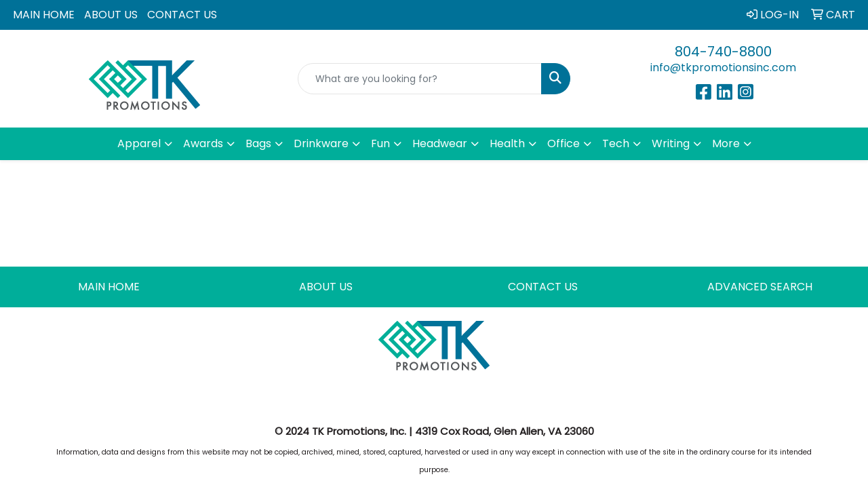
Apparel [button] (139, 143)
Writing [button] (671, 143)
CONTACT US (182, 15)
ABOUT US (111, 15)
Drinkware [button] (321, 143)
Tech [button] (616, 143)
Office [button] (564, 143)
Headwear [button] (440, 143)
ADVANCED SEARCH (760, 287)
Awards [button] (203, 143)
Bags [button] (258, 143)
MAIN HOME (44, 15)
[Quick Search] (420, 79)
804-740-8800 (723, 52)
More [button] (726, 143)
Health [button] (507, 143)
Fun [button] (380, 143)
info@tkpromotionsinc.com (723, 67)
